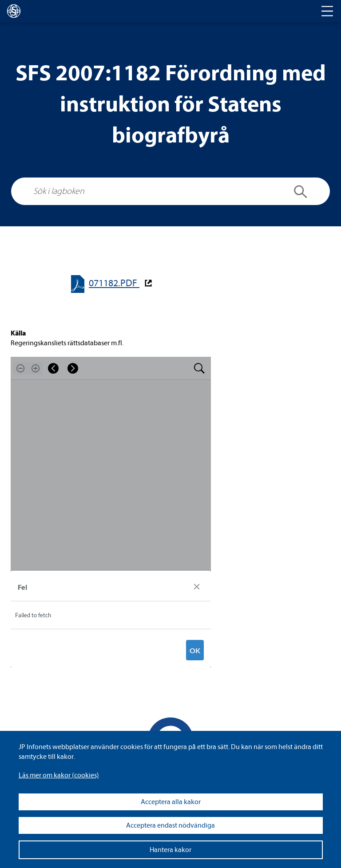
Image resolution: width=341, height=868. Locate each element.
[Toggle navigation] (327, 11)
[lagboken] (14, 11)
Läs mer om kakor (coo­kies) (59, 775)
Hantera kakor (170, 850)
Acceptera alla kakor (171, 802)
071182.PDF (114, 283)
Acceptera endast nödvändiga (170, 825)
